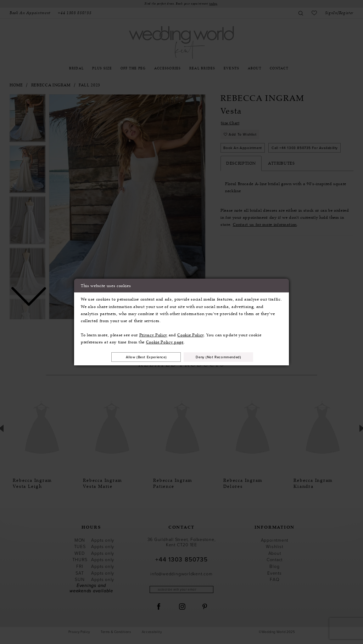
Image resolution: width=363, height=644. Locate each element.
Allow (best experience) (142, 357)
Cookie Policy (191, 335)
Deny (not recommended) (223, 357)
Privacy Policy (153, 335)
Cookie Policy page (165, 342)
